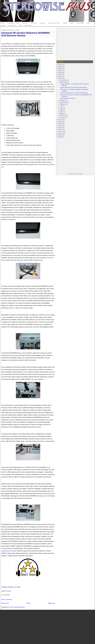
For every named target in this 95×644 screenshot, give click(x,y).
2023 (60, 68)
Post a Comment (7, 599)
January (63, 118)
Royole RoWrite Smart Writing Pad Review (74, 87)
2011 (60, 131)
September (64, 102)
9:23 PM (18, 587)
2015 (60, 123)
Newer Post (5, 603)
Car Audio (8, 591)
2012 (60, 129)
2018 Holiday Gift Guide (68, 98)
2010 (60, 133)
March (62, 114)
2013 (60, 127)
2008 (60, 137)
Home (28, 603)
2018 (60, 78)
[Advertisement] (75, 44)
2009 (60, 135)
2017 (60, 119)
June (62, 108)
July (61, 106)
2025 (60, 65)
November (63, 82)
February (63, 116)
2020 (60, 74)
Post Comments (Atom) (17, 607)
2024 (60, 67)
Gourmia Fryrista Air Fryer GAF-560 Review (74, 93)
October (63, 100)
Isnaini (81, 174)
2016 (60, 121)
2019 (60, 76)
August (62, 104)
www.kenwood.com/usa (9, 551)
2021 (60, 72)
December (63, 80)
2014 (60, 125)
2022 (60, 70)
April (62, 112)
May (61, 110)
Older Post (51, 603)
